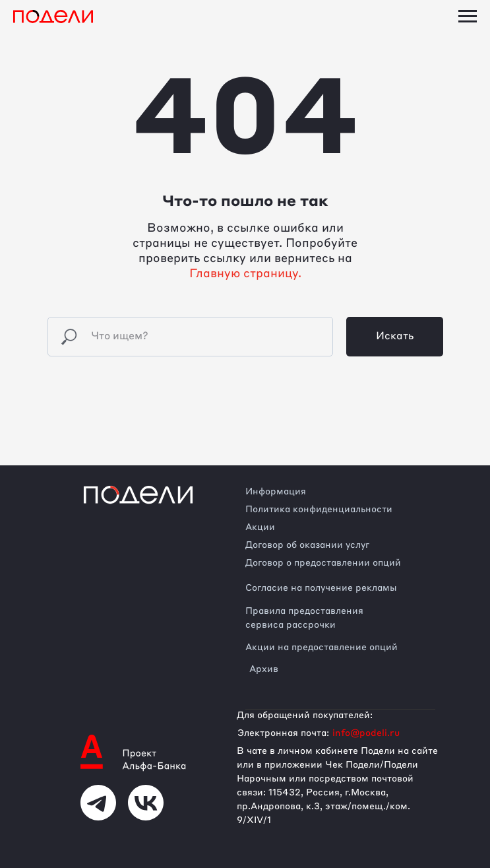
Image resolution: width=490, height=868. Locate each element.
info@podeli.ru (366, 733)
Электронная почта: (283, 733)
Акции (260, 527)
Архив (264, 669)
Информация (276, 492)
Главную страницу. (245, 274)
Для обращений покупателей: (305, 716)
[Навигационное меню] (468, 17)
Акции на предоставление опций (322, 648)
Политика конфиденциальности (319, 510)
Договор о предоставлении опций (323, 563)
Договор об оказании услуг (307, 545)
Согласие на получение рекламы (321, 588)
